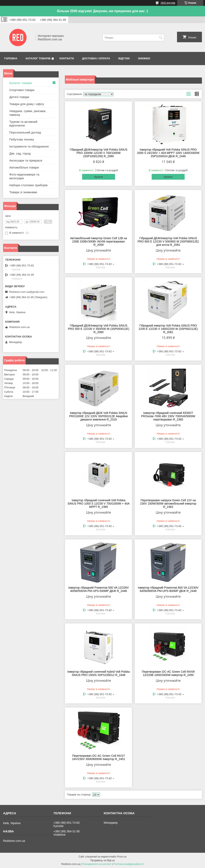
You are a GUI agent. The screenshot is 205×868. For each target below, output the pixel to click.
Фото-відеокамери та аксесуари (24, 176)
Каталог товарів (38, 58)
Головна (11, 58)
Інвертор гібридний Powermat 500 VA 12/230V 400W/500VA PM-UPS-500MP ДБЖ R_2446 (99, 589)
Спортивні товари (22, 90)
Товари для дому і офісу (27, 104)
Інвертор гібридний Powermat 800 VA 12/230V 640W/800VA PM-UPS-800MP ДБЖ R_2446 (168, 589)
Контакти (67, 58)
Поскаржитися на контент (97, 864)
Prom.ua (122, 857)
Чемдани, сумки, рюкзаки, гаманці (28, 113)
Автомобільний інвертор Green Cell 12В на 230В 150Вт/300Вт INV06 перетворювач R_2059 (99, 241)
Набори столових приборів (28, 185)
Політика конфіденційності (129, 864)
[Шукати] (161, 38)
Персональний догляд (25, 132)
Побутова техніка (22, 139)
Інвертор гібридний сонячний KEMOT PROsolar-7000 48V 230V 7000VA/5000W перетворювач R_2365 (168, 416)
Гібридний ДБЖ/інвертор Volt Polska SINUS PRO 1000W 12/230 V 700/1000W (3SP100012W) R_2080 (99, 153)
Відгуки (124, 58)
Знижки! (144, 58)
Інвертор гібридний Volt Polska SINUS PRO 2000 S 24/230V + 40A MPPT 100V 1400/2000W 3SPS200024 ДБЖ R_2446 (168, 153)
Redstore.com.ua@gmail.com (27, 292)
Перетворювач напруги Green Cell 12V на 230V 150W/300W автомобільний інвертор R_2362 (168, 504)
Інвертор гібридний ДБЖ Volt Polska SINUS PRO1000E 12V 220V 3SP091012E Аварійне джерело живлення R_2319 (98, 416)
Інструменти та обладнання (29, 146)
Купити (99, 177)
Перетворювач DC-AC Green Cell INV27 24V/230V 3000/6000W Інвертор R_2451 (99, 757)
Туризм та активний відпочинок (23, 124)
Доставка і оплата (96, 58)
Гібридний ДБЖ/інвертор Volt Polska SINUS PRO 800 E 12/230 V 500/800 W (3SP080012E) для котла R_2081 (168, 241)
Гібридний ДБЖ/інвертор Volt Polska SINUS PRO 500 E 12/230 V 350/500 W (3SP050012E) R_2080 (99, 329)
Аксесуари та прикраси (26, 160)
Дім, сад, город (20, 153)
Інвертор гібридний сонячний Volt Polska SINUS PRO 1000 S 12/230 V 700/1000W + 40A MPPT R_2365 (99, 504)
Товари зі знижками (23, 192)
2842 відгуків (168, 3)
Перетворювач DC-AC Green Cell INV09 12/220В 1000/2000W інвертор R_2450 (168, 673)
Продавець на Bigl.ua (102, 860)
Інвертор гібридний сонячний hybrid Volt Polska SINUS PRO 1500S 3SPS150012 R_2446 (98, 673)
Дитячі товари (19, 97)
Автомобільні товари (24, 167)
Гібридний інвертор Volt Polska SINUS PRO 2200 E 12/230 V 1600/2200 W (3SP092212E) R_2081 (168, 329)
